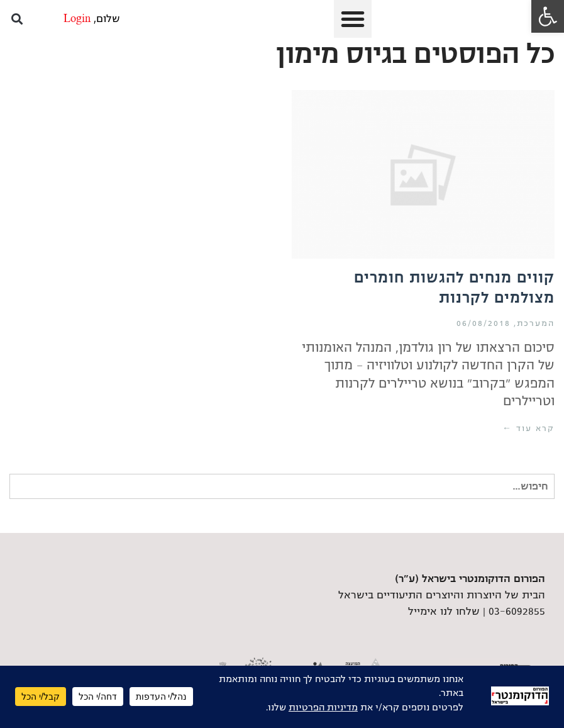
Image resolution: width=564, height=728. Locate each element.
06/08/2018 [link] (484, 323)
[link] (548, 16)
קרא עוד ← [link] (528, 428)
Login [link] (77, 19)
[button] (353, 19)
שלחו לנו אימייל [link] (444, 612)
